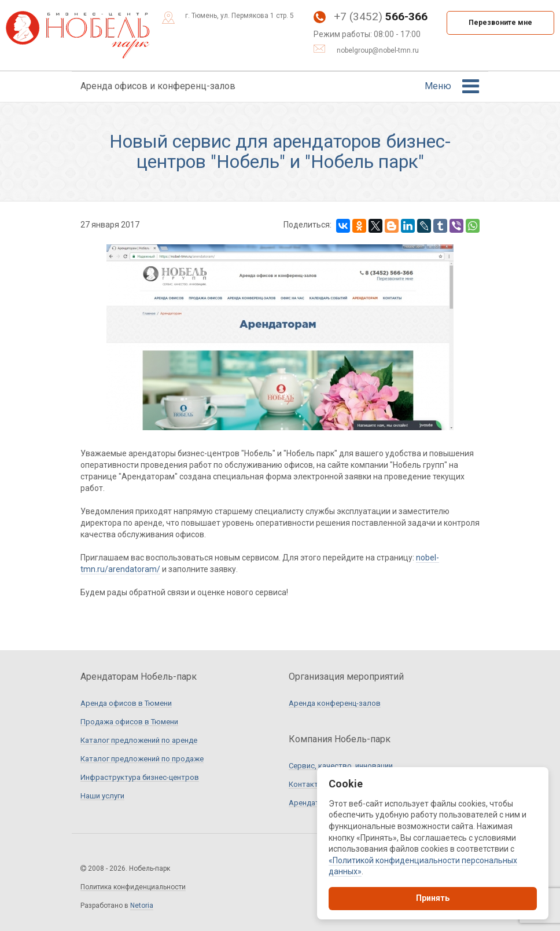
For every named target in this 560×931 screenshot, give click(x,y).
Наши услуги (102, 796)
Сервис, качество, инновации (341, 766)
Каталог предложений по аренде (139, 741)
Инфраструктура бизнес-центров (140, 778)
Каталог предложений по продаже (142, 759)
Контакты (306, 785)
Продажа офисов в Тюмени (129, 722)
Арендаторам (313, 803)
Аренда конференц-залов (335, 703)
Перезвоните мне (500, 23)
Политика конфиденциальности (133, 887)
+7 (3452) (371, 17)
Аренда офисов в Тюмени (126, 703)
